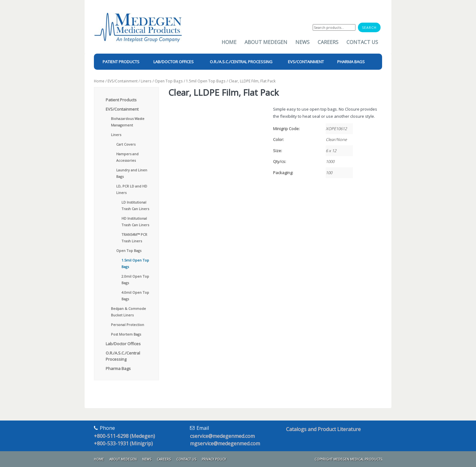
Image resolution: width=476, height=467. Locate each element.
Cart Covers (126, 144)
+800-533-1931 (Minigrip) (123, 443)
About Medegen (266, 42)
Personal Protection (128, 325)
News (302, 42)
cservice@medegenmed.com (222, 436)
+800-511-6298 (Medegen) (124, 436)
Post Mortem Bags (126, 334)
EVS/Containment (123, 81)
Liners (146, 81)
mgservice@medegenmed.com (225, 443)
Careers (328, 42)
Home (229, 42)
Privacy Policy (214, 459)
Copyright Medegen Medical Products (348, 459)
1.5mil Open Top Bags (206, 81)
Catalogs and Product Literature (323, 429)
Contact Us (362, 42)
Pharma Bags (118, 368)
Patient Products (121, 100)
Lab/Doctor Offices (123, 344)
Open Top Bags (169, 81)
